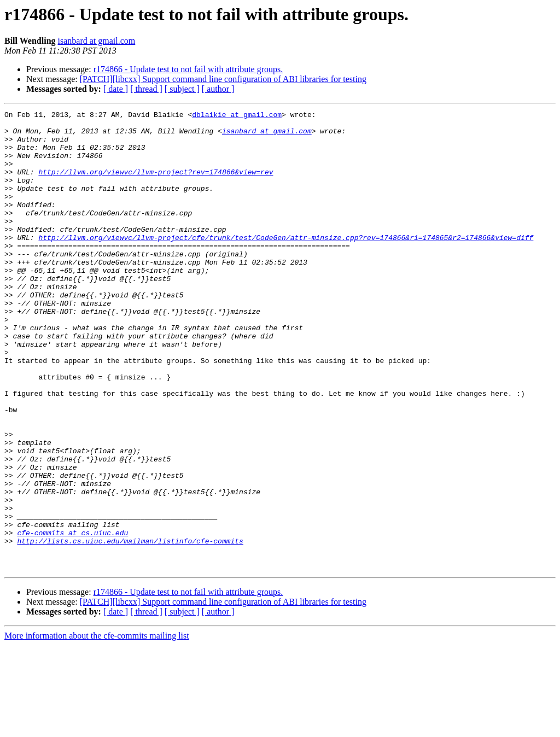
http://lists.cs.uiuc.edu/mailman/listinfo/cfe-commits (130, 628)
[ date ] (116, 89)
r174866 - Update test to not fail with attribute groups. (188, 69)
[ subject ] (182, 89)
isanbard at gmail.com (97, 41)
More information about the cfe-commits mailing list (97, 727)
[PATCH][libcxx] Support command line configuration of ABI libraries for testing (223, 79)
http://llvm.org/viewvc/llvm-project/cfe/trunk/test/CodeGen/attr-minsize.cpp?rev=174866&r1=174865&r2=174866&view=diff (286, 264)
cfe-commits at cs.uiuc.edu (72, 618)
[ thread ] (146, 89)
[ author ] (218, 89)
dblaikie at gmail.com (237, 116)
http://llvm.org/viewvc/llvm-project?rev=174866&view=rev (156, 185)
